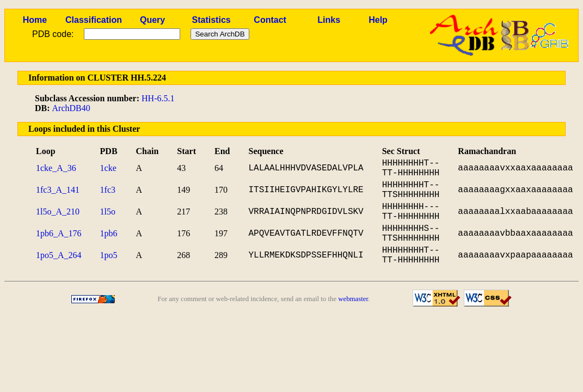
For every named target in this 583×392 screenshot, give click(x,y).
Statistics (211, 20)
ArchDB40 (71, 108)
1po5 (109, 255)
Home (35, 20)
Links (329, 20)
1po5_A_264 (59, 255)
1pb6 (109, 233)
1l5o (108, 212)
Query (152, 20)
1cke (108, 168)
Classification (94, 20)
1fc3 (108, 190)
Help (378, 20)
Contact (270, 20)
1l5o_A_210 (58, 212)
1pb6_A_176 (59, 233)
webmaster (353, 299)
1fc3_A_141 (58, 190)
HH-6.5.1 (158, 98)
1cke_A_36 (56, 168)
